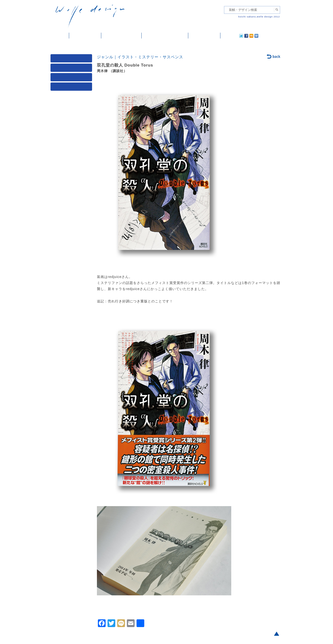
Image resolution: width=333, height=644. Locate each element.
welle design (90, 16)
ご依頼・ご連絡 (204, 36)
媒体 (72, 59)
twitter (226, 36)
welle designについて (165, 36)
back (274, 57)
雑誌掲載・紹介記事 (121, 36)
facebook (233, 36)
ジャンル (72, 69)
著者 (72, 78)
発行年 (72, 88)
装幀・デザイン (85, 36)
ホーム (60, 36)
